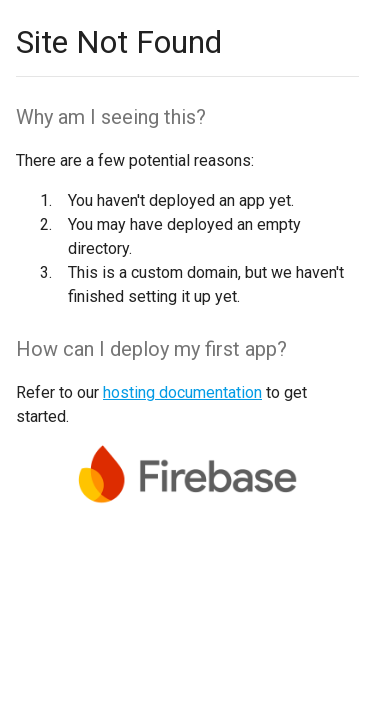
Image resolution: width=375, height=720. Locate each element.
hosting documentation (182, 392)
